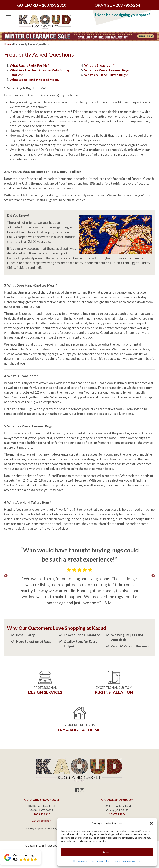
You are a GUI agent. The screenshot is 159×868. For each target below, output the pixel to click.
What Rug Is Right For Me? (29, 65)
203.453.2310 (54, 5)
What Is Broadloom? (100, 65)
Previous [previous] (6, 576)
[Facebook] (77, 790)
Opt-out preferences (83, 861)
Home (7, 44)
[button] (151, 823)
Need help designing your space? (121, 15)
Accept (107, 852)
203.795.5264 (128, 5)
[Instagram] (82, 790)
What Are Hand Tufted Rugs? (106, 75)
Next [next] (153, 576)
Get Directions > (42, 820)
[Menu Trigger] (9, 17)
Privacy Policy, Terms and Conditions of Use (118, 861)
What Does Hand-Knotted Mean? (35, 80)
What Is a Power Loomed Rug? (107, 70)
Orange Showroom (117, 800)
